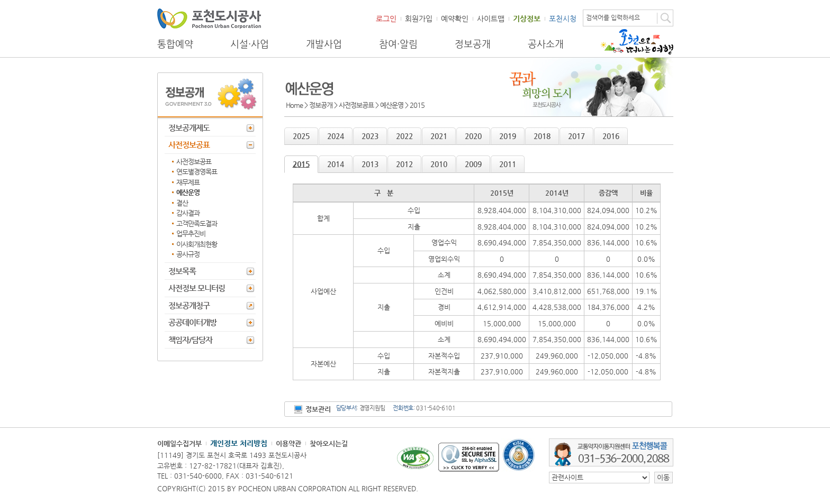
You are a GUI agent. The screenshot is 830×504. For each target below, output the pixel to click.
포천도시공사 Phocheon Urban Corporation (209, 18)
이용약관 (288, 443)
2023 (370, 136)
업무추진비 (191, 233)
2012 (404, 164)
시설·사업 (250, 44)
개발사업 (324, 44)
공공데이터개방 (192, 322)
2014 (336, 164)
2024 (336, 136)
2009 (473, 164)
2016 (611, 136)
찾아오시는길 (329, 443)
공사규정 (188, 254)
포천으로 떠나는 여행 (637, 42)
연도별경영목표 (197, 172)
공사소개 (546, 44)
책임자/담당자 (190, 340)
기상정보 (527, 19)
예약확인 (455, 19)
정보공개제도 (189, 128)
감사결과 (188, 213)
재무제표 (188, 182)
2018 (542, 136)
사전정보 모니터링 (197, 288)
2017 (576, 136)
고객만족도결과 (197, 223)
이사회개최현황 (197, 244)
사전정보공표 (189, 145)
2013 (370, 164)
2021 (439, 136)
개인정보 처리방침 (239, 443)
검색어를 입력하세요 (613, 17)
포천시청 (563, 19)
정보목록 (182, 271)
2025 (301, 136)
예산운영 (188, 192)
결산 (182, 203)
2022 (404, 136)
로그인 (386, 19)
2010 (439, 164)
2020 (473, 136)
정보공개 (473, 44)
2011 (508, 164)
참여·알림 (398, 44)
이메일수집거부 (179, 443)
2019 (508, 136)
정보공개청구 (189, 305)
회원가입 (419, 19)
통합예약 (175, 44)
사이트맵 (491, 19)
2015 (301, 164)
